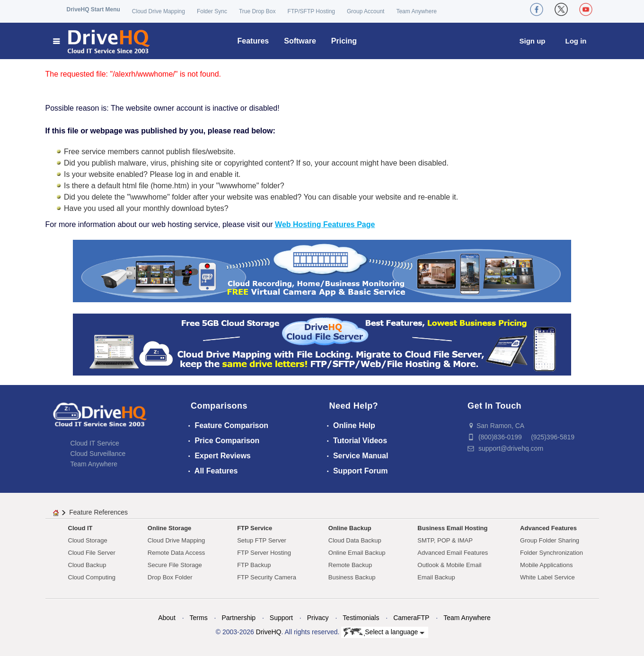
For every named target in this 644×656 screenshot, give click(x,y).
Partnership (238, 618)
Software (300, 41)
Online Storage (169, 528)
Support (281, 618)
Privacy (318, 618)
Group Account (366, 11)
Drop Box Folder (170, 577)
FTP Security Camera (267, 577)
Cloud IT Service (95, 443)
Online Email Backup (357, 553)
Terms (199, 618)
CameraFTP (411, 618)
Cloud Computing (92, 577)
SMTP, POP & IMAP (445, 540)
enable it (225, 174)
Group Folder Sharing (550, 540)
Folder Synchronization (551, 553)
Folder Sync (212, 11)
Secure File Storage (175, 565)
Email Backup (436, 577)
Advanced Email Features (453, 553)
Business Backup (352, 577)
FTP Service (255, 528)
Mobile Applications (546, 565)
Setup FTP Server (262, 540)
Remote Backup (350, 565)
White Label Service (547, 577)
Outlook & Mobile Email (449, 565)
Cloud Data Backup (355, 540)
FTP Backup (254, 565)
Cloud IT (80, 528)
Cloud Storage (88, 540)
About (167, 618)
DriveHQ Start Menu (93, 9)
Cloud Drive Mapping (159, 11)
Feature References (98, 512)
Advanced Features (548, 528)
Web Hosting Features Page (325, 224)
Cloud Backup (87, 565)
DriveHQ (269, 632)
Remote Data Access (176, 553)
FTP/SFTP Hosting (311, 11)
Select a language (384, 632)
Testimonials (361, 618)
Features (253, 41)
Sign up (533, 41)
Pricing (344, 41)
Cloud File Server (92, 553)
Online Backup (350, 528)
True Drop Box (257, 11)
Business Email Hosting (452, 528)
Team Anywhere (416, 11)
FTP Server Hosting (264, 553)
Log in (576, 41)
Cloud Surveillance (98, 454)
